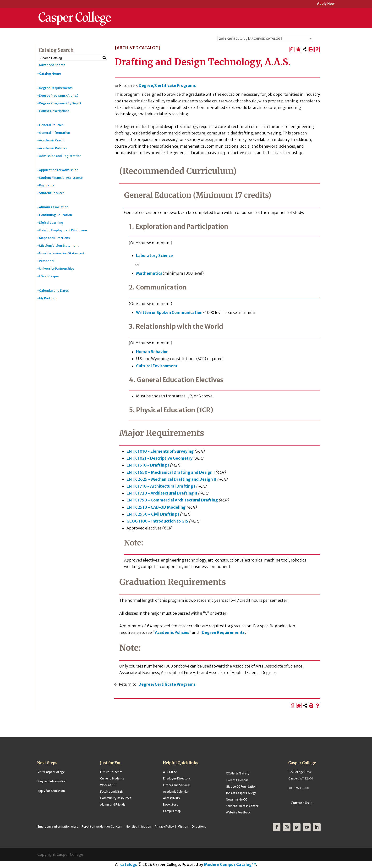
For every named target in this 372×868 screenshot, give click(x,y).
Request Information (52, 781)
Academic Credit (52, 140)
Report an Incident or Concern (102, 826)
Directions (199, 826)
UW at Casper (49, 276)
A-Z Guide (170, 772)
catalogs (129, 864)
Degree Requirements (56, 88)
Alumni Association (54, 207)
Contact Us (300, 803)
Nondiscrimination (138, 826)
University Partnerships (57, 269)
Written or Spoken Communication (169, 312)
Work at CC (108, 785)
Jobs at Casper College (241, 793)
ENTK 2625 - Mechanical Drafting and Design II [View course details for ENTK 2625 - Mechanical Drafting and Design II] (171, 479)
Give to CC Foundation (241, 787)
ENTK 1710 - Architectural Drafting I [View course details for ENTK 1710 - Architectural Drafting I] (161, 486)
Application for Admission (59, 170)
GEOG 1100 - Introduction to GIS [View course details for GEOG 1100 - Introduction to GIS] (157, 521)
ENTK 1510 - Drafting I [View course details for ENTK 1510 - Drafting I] (148, 465)
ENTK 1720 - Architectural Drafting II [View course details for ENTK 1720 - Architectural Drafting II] (162, 493)
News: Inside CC (236, 799)
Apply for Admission (51, 791)
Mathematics (149, 273)
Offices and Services (177, 785)
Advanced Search (52, 65)
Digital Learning (51, 223)
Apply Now (326, 4)
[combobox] (265, 39)
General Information (55, 133)
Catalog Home (50, 74)
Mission (183, 826)
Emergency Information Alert (58, 826)
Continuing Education (55, 215)
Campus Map (172, 811)
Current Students (112, 778)
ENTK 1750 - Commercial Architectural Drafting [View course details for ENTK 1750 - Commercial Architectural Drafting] (172, 500)
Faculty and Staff (112, 792)
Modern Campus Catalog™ (230, 864)
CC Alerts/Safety (238, 773)
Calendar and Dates (54, 291)
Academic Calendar (176, 792)
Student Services (52, 193)
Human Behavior (152, 352)
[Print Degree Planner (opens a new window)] (292, 49)
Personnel (47, 261)
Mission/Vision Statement (59, 246)
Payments (47, 185)
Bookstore (171, 804)
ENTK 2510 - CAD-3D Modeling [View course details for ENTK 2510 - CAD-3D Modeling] (156, 507)
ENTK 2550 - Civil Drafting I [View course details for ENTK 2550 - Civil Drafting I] (153, 514)
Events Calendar (237, 780)
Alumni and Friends (113, 804)
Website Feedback (238, 812)
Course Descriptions (54, 111)
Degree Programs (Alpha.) (59, 96)
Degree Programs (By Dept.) (60, 103)
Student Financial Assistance (61, 178)
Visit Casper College (51, 772)
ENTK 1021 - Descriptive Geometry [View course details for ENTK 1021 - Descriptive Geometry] (159, 458)
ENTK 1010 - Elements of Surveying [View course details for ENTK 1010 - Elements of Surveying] (160, 451)
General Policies (51, 125)
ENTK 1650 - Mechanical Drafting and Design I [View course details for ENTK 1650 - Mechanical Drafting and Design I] (171, 472)
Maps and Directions (54, 238)
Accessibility (172, 798)
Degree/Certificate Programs (167, 85)
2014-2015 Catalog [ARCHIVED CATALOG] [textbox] (250, 39)
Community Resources (116, 798)
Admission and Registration (60, 156)
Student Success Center (242, 806)
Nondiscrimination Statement (62, 253)
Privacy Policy (164, 826)
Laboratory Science (154, 256)
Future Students (111, 772)
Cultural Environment (157, 366)
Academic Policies (53, 148)
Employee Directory (177, 778)
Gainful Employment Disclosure (63, 230)
